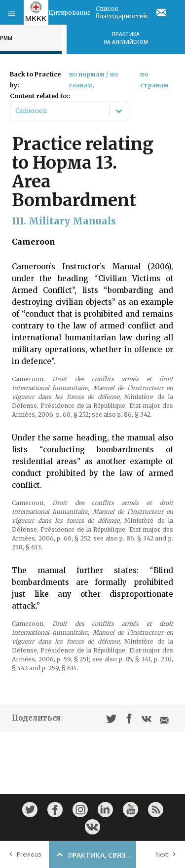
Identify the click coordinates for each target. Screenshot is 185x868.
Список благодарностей (121, 12)
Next (168, 854)
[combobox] (16, 111)
